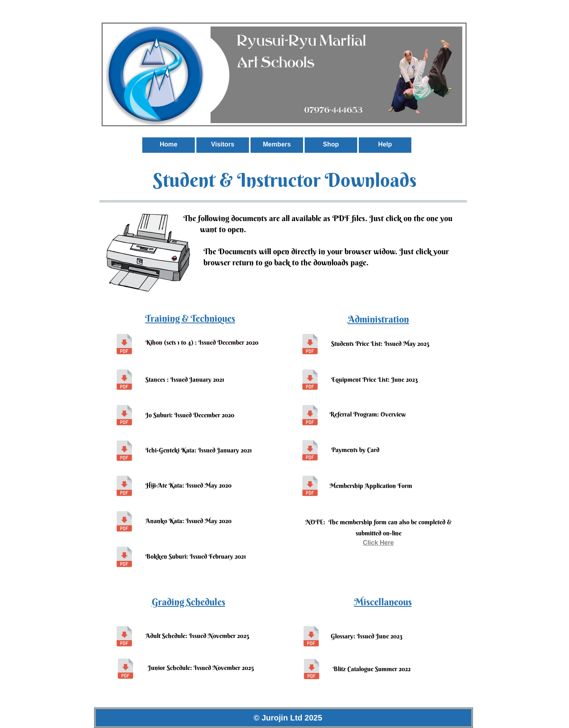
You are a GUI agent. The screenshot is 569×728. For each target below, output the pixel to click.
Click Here (378, 543)
